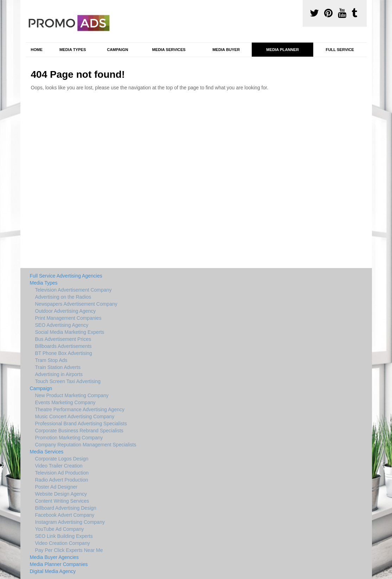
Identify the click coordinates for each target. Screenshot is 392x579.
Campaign (117, 50)
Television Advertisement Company (73, 290)
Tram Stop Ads (51, 360)
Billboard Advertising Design (66, 508)
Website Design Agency (61, 494)
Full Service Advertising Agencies (66, 276)
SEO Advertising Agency (62, 325)
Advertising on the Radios (63, 297)
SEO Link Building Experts (64, 536)
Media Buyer (226, 50)
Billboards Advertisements (63, 346)
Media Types (73, 50)
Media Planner (282, 50)
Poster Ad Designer (56, 487)
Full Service (340, 50)
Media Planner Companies (59, 564)
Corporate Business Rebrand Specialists (79, 431)
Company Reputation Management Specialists (86, 445)
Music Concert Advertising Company (75, 416)
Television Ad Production (62, 473)
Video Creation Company (63, 543)
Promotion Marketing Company (69, 438)
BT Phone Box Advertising (64, 353)
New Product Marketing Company (72, 395)
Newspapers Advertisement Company (76, 304)
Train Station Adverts (58, 367)
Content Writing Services (62, 501)
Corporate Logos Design (62, 459)
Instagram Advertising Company (70, 522)
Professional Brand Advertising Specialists (81, 424)
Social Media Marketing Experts (70, 332)
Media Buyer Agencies (54, 557)
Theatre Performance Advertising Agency (80, 409)
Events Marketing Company (65, 402)
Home (37, 50)
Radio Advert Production (62, 480)
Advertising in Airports (59, 374)
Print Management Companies (68, 318)
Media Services (169, 50)
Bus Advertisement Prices (63, 339)
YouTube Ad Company (60, 529)
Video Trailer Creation (59, 466)
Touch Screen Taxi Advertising (68, 381)
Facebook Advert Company (65, 515)
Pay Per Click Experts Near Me (69, 550)
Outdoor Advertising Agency (66, 311)
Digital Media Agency (53, 571)
